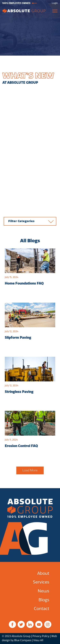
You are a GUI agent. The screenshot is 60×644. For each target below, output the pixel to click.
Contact (42, 609)
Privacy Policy (41, 636)
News (44, 591)
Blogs (44, 600)
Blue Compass (23, 640)
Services (41, 582)
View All (38, 640)
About (43, 573)
